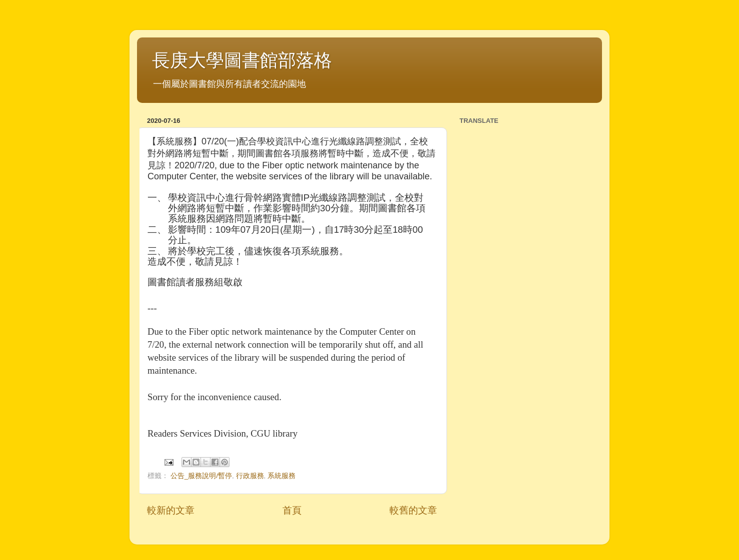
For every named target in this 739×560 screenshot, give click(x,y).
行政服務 (250, 476)
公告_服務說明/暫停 (201, 476)
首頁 (292, 510)
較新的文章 (171, 510)
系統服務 (281, 476)
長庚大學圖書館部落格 (242, 60)
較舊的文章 (413, 510)
